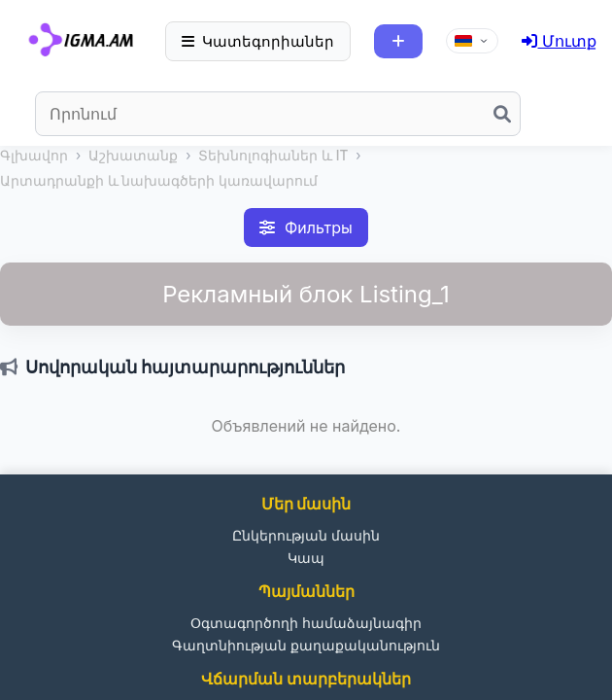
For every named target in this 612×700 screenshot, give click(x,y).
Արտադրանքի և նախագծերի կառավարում (159, 181)
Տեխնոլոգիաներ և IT (273, 156)
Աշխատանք (133, 156)
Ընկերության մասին (306, 535)
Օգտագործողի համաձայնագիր (306, 623)
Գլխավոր (34, 156)
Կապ (306, 558)
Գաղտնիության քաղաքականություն (306, 645)
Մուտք (559, 41)
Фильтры (306, 227)
